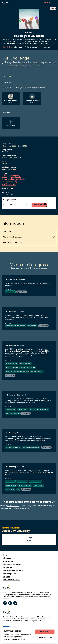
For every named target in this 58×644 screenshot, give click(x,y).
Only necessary (45, 638)
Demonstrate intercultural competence (17, 372)
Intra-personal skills (10, 183)
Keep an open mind (25, 363)
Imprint (6, 577)
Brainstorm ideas (11, 485)
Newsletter (8, 567)
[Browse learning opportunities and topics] (55, 3)
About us (7, 558)
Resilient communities (10, 175)
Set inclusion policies (37, 372)
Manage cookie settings (14, 639)
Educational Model (12, 580)
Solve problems (10, 292)
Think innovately (38, 485)
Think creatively (22, 409)
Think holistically (10, 409)
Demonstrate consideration (31, 447)
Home (6, 555)
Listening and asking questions (39, 409)
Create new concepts (25, 485)
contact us (39, 205)
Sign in (47, 3)
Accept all (45, 632)
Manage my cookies (12, 564)
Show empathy (32, 326)
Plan (18, 489)
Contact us (8, 561)
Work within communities (13, 447)
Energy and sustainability (12, 177)
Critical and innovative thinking (14, 179)
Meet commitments (35, 481)
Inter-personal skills (9, 181)
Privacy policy (9, 574)
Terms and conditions (13, 570)
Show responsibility (11, 363)
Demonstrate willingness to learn (15, 326)
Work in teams (10, 489)
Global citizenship (9, 185)
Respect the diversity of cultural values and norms (20, 367)
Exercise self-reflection (12, 413)
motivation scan (13, 506)
